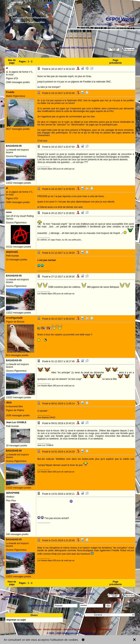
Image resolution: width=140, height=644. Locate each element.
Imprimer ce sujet (16, 620)
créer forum (35, 629)
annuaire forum (72, 629)
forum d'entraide (52, 629)
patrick (130, 24)
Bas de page (12, 62)
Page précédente (116, 62)
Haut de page (12, 583)
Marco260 (120, 24)
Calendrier (50, 48)
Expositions (34, 48)
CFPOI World (16, 48)
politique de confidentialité (97, 629)
